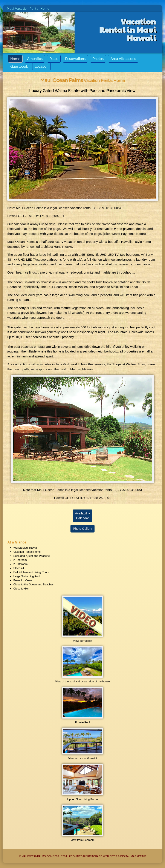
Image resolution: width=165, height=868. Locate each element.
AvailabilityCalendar (83, 516)
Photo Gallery (83, 529)
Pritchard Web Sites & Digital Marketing (117, 856)
